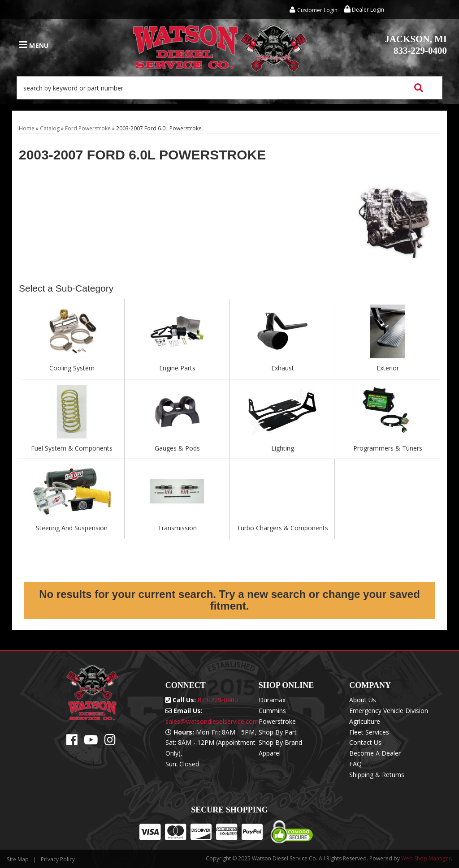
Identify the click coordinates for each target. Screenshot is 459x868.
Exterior (388, 368)
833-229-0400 (416, 45)
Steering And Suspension (72, 528)
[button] (229, 88)
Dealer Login (364, 10)
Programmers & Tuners (388, 448)
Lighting (283, 448)
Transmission (177, 528)
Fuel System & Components (72, 448)
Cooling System (72, 368)
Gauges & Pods (177, 448)
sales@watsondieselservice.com (212, 721)
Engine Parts (177, 368)
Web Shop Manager (426, 858)
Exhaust (283, 368)
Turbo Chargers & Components (282, 528)
